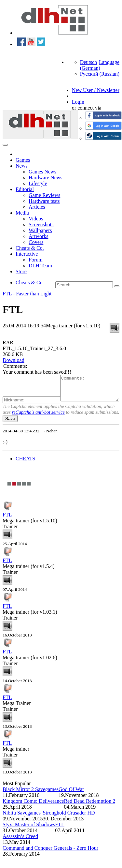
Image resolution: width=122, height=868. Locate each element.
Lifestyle (38, 183)
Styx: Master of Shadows (29, 836)
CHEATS (25, 470)
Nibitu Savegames (22, 824)
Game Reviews (44, 195)
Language (109, 62)
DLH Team (40, 266)
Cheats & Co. (30, 248)
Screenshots (41, 224)
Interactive (27, 254)
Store (21, 271)
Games (23, 160)
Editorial (25, 189)
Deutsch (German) (90, 65)
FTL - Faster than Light (27, 294)
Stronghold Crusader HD (69, 824)
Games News (42, 172)
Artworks (38, 236)
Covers (36, 242)
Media (22, 213)
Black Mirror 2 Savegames (31, 800)
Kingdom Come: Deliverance (33, 812)
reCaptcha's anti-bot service (38, 423)
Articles (37, 207)
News (21, 166)
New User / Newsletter (96, 90)
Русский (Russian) (100, 74)
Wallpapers (40, 230)
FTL (7, 526)
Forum (36, 260)
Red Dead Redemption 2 (89, 812)
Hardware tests (44, 201)
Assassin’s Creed (20, 847)
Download (14, 360)
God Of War (71, 800)
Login (78, 102)
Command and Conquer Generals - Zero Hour (50, 859)
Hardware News (46, 178)
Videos (36, 219)
